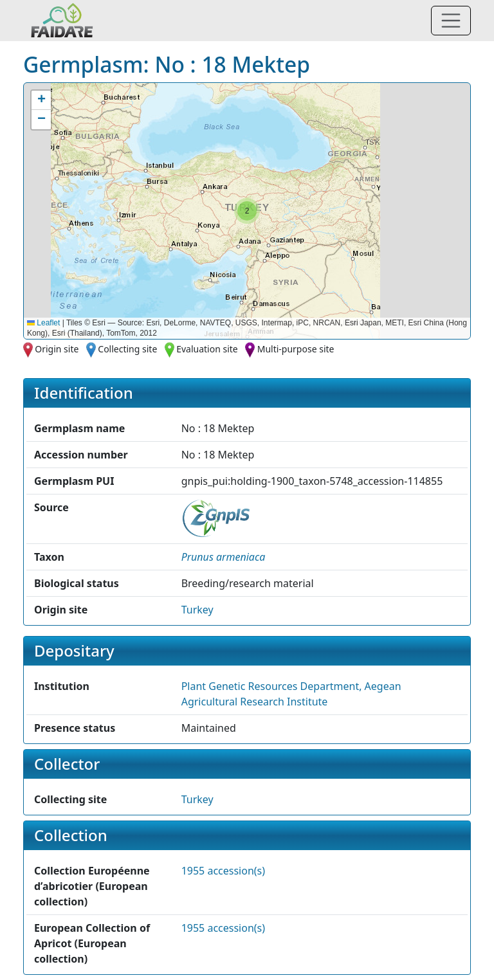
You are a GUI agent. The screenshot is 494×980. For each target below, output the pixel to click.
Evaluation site (207, 349)
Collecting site (127, 349)
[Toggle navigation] (451, 21)
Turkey (197, 610)
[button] (247, 211)
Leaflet (43, 323)
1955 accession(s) (223, 871)
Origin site (57, 349)
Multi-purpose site (296, 349)
